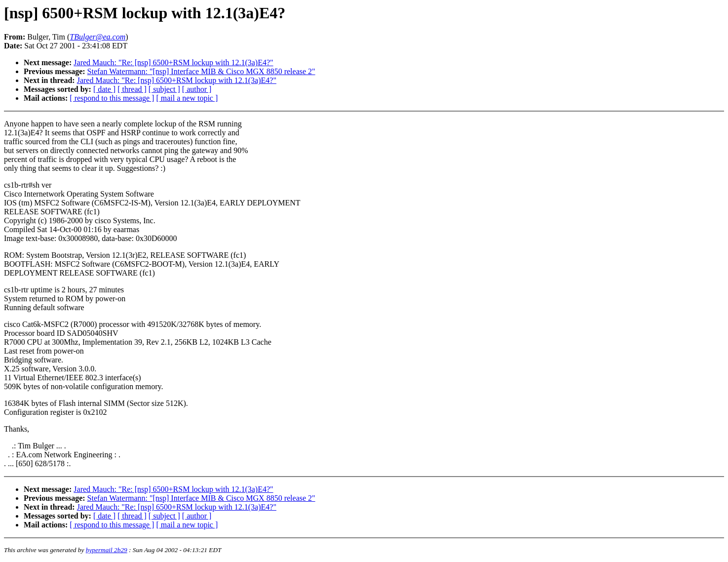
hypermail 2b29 (107, 550)
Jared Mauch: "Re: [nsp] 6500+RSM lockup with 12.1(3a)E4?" (173, 62)
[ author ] (197, 89)
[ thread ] (132, 89)
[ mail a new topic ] (187, 98)
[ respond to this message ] (112, 98)
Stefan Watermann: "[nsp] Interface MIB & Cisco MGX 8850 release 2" (201, 71)
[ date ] (104, 89)
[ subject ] (164, 89)
